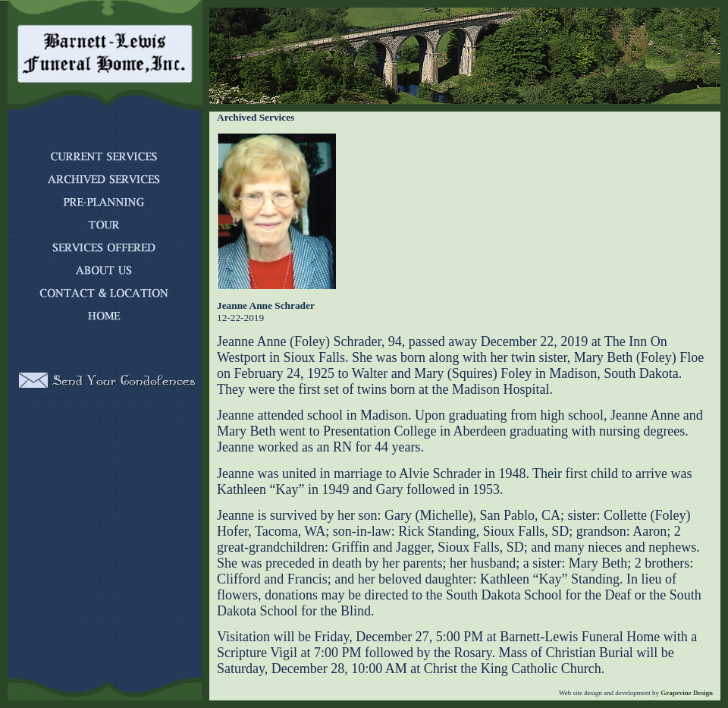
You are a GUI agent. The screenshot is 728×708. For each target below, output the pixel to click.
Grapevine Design (686, 693)
